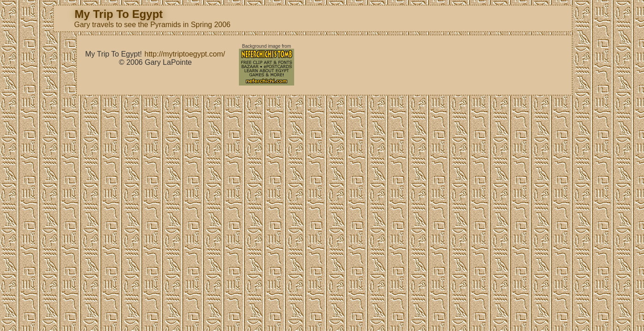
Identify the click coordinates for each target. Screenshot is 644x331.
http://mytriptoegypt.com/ (185, 54)
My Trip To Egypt (119, 14)
